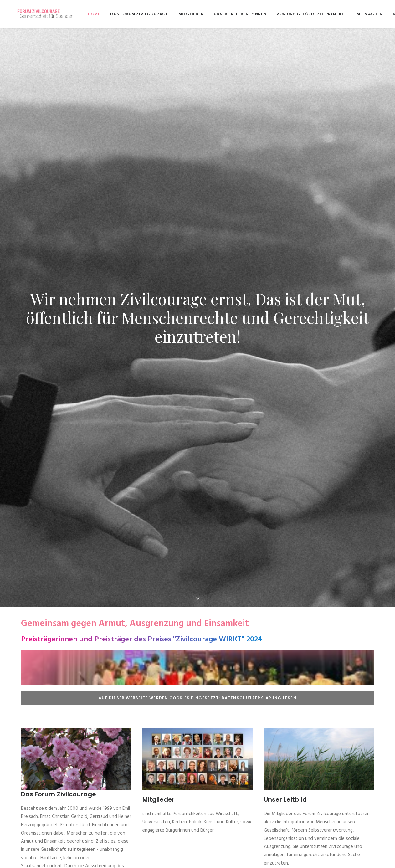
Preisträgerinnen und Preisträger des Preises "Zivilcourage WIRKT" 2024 (142, 512)
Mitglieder (176, 14)
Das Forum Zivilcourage (124, 14)
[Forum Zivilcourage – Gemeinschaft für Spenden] (41, 14)
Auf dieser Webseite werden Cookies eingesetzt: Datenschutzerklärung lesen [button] (197, 571)
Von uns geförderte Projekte (296, 14)
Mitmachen (354, 14)
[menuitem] (81, 14)
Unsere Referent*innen (225, 14)
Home (79, 14)
